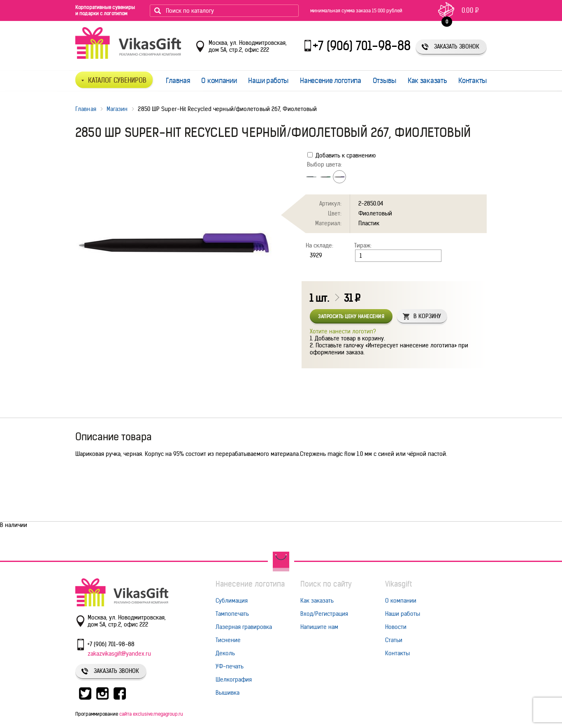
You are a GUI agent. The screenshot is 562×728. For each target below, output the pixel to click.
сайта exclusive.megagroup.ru (151, 714)
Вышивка (228, 693)
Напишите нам (319, 627)
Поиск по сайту (326, 584)
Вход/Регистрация (324, 614)
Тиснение (228, 640)
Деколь (225, 653)
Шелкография (234, 679)
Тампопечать (232, 614)
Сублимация (232, 601)
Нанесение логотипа (331, 81)
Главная (178, 81)
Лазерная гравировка (244, 627)
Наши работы (268, 81)
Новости (396, 627)
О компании (219, 81)
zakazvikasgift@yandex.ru (119, 654)
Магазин (117, 109)
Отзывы (384, 81)
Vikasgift (398, 584)
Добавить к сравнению (341, 155)
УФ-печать (230, 666)
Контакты (473, 81)
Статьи (394, 640)
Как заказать (427, 81)
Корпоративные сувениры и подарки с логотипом (105, 10)
